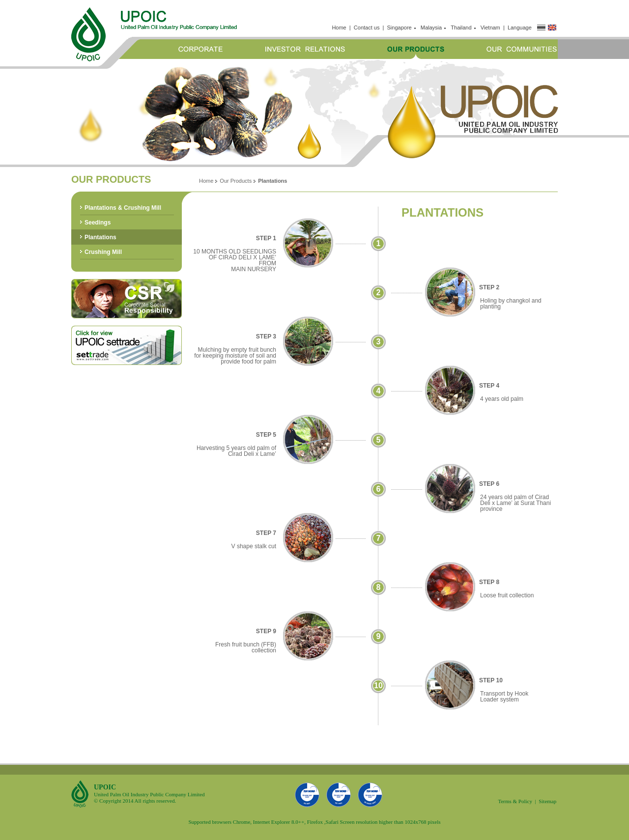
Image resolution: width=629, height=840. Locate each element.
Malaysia (433, 28)
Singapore (401, 28)
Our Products (236, 181)
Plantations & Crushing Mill (123, 208)
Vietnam (490, 28)
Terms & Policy (515, 801)
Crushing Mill (103, 252)
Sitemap (547, 801)
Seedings (98, 223)
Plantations (100, 237)
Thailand (462, 28)
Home (339, 28)
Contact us (367, 28)
